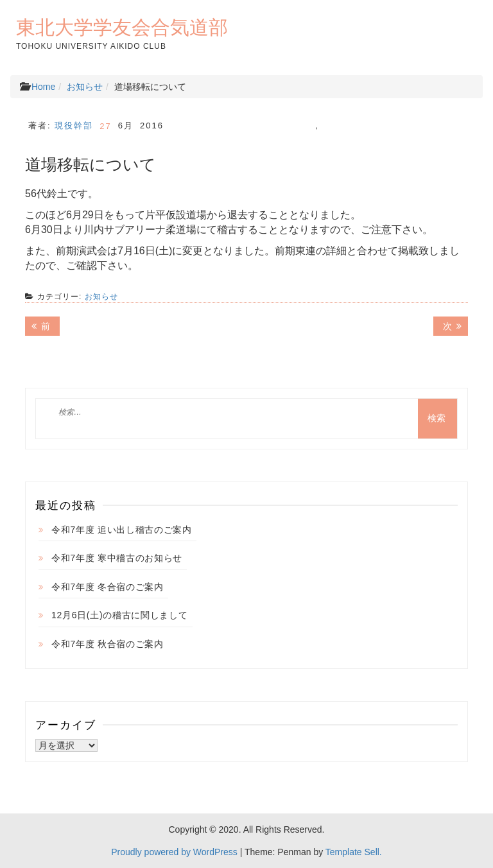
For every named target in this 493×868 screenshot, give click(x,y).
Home (43, 87)
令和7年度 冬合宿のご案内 (108, 587)
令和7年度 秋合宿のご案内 (108, 644)
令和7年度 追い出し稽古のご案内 (122, 530)
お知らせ (85, 87)
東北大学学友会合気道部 (122, 27)
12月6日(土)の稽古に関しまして (120, 615)
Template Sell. (354, 852)
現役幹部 (74, 126)
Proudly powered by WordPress (174, 852)
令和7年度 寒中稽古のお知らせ (117, 558)
